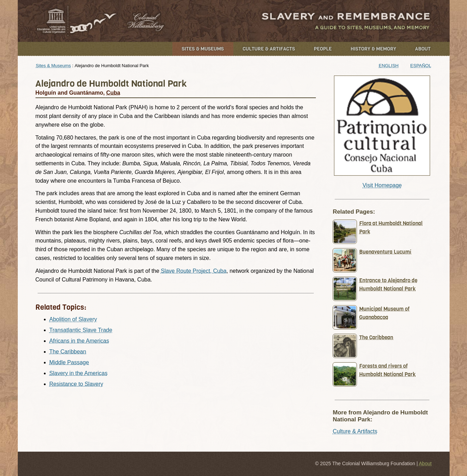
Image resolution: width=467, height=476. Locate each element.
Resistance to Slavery (76, 384)
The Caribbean (68, 352)
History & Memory (373, 49)
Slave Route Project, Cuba (194, 271)
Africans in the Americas (79, 341)
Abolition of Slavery (73, 319)
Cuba (113, 93)
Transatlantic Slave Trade (81, 330)
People (323, 49)
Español (421, 66)
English (389, 66)
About (423, 49)
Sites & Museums (203, 49)
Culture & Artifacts (269, 49)
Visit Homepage (382, 185)
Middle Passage (69, 362)
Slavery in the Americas (79, 373)
